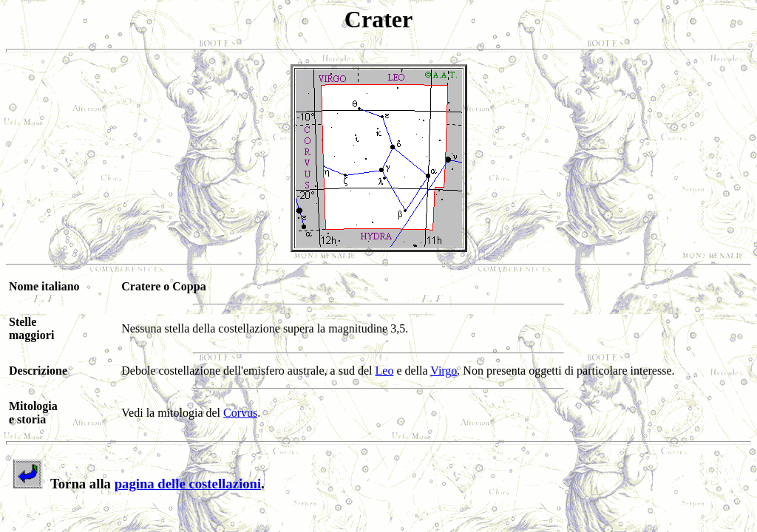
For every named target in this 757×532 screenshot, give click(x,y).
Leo (385, 371)
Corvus (240, 413)
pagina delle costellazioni (188, 484)
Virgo (444, 371)
